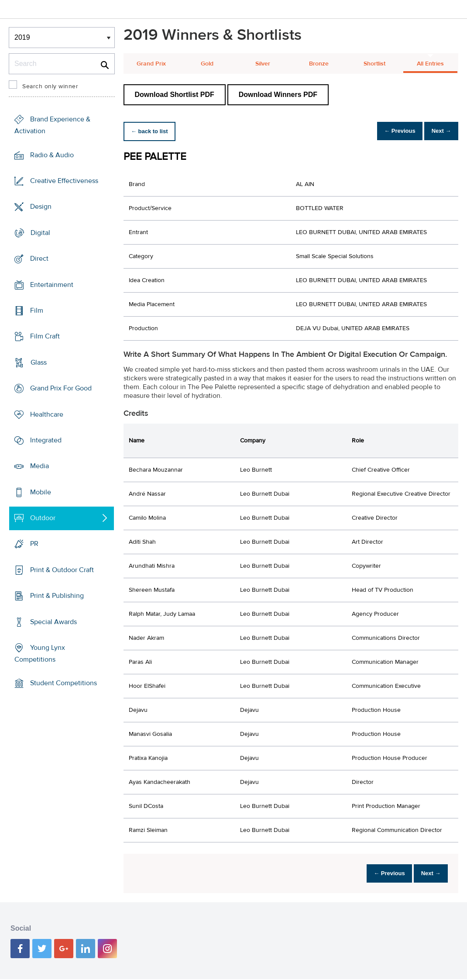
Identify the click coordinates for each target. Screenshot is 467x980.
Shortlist (374, 64)
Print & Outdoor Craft (62, 570)
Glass (39, 362)
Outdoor (43, 518)
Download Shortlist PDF (175, 95)
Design (41, 207)
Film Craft (45, 336)
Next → (438, 131)
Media (39, 466)
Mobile (41, 492)
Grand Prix (151, 64)
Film (37, 311)
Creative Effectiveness (64, 181)
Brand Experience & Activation (52, 125)
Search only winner (50, 86)
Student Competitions (64, 683)
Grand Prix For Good (61, 388)
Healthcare (47, 414)
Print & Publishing (57, 596)
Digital (40, 233)
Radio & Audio (52, 155)
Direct (39, 259)
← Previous (390, 131)
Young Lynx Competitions (40, 654)
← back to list (153, 131)
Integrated (46, 440)
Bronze (319, 64)
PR (34, 544)
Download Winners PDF (278, 95)
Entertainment (52, 284)
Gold (207, 64)
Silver (263, 64)
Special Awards (53, 621)
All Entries (430, 64)
